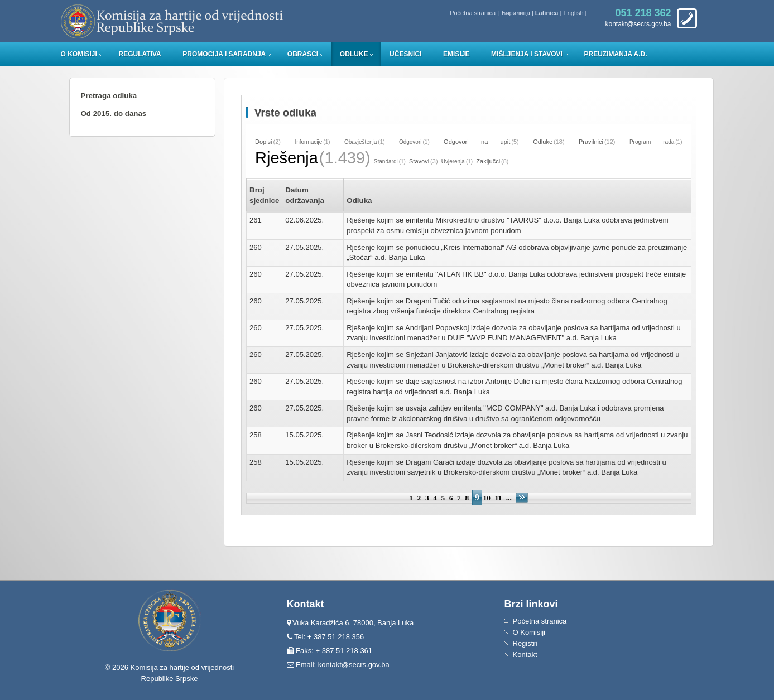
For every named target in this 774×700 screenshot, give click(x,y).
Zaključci (488, 161)
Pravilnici (591, 142)
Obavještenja (360, 142)
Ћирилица (515, 13)
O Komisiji (79, 54)
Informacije (308, 142)
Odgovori (410, 142)
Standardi (386, 161)
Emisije (456, 54)
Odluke (354, 54)
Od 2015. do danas (114, 114)
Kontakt (525, 655)
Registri (525, 643)
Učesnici (405, 54)
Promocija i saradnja (224, 54)
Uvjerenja (453, 161)
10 (487, 498)
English (573, 13)
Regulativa (140, 54)
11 (499, 498)
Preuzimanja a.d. (616, 54)
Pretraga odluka (109, 96)
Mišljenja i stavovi (527, 54)
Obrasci (303, 54)
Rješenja (287, 158)
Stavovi (419, 161)
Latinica (547, 13)
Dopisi (264, 142)
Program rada (652, 142)
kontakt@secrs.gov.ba (354, 665)
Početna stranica (473, 13)
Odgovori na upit (477, 142)
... (510, 498)
